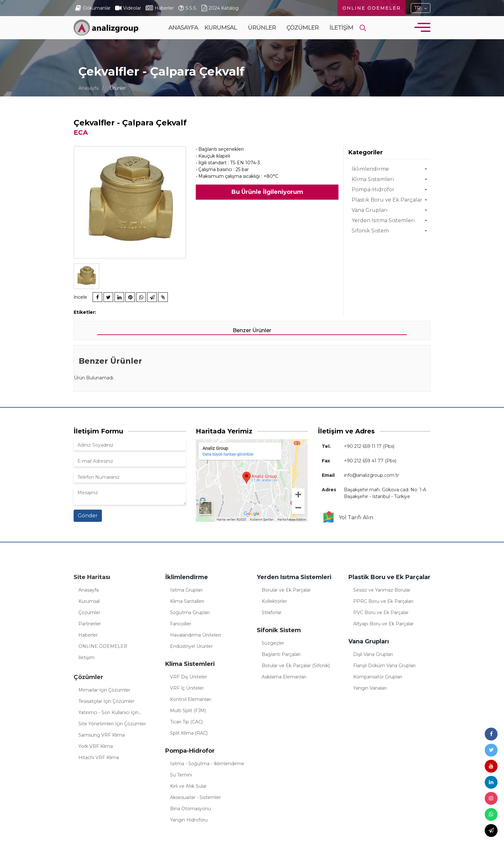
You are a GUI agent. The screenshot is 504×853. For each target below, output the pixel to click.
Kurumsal (221, 39)
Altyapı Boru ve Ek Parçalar (383, 624)
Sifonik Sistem (370, 231)
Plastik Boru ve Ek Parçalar (387, 200)
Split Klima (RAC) (189, 733)
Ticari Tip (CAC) (186, 722)
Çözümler (302, 39)
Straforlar (272, 613)
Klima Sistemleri (373, 179)
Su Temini (181, 775)
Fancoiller (181, 624)
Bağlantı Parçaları (281, 654)
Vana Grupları (370, 210)
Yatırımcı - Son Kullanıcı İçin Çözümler (108, 713)
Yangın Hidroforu (189, 820)
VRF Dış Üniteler (189, 677)
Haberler (88, 635)
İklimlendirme (370, 169)
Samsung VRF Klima (102, 735)
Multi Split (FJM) (188, 711)
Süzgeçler (273, 643)
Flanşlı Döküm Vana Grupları (384, 666)
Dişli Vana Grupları (373, 654)
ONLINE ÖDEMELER (372, 8)
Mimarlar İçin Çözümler (104, 690)
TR (417, 8)
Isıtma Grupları (186, 590)
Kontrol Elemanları (191, 699)
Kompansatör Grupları (378, 677)
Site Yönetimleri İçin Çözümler (112, 724)
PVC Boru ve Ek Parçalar (381, 613)
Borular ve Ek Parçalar (286, 590)
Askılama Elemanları (284, 677)
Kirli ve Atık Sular (188, 786)
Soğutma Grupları (190, 613)
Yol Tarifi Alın (348, 518)
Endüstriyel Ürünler (191, 646)
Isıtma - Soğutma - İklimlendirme (207, 764)
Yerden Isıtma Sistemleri (383, 220)
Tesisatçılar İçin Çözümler (106, 701)
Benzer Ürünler (252, 330)
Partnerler (90, 624)
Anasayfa (183, 28)
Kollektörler (274, 601)
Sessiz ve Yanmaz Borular (382, 590)
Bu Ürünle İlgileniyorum (267, 192)
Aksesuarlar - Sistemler (195, 797)
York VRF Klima (96, 746)
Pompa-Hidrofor (373, 190)
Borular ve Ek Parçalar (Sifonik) (296, 666)
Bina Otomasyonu (190, 809)
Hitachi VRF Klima (99, 758)
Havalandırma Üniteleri (195, 635)
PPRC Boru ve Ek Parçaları (383, 601)
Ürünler (262, 39)
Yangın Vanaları (370, 688)
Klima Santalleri (187, 601)
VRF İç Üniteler (187, 688)
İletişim (341, 28)
